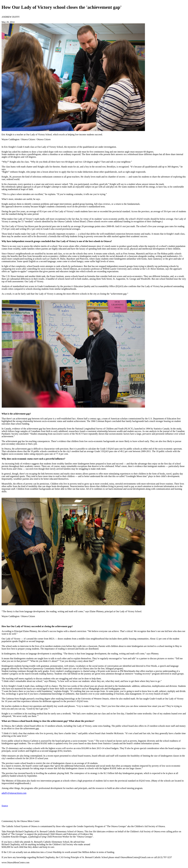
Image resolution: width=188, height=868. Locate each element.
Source (5, 806)
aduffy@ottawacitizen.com (14, 793)
